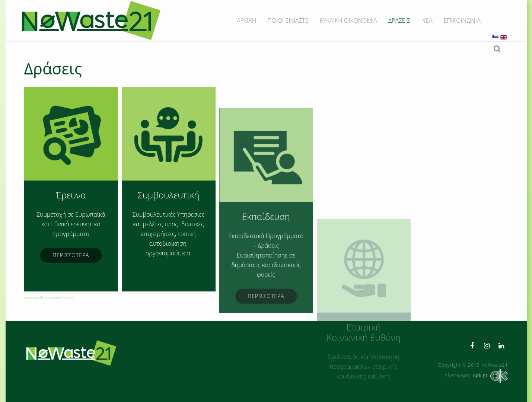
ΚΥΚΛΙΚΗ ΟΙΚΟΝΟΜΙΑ (348, 20)
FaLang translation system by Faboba (49, 297)
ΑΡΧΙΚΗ (246, 20)
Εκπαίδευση (266, 267)
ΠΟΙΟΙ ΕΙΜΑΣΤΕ (288, 20)
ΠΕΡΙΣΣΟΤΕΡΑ (71, 255)
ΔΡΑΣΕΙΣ (399, 20)
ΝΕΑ (427, 20)
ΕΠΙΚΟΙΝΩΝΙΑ (462, 20)
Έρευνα (71, 195)
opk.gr (490, 375)
